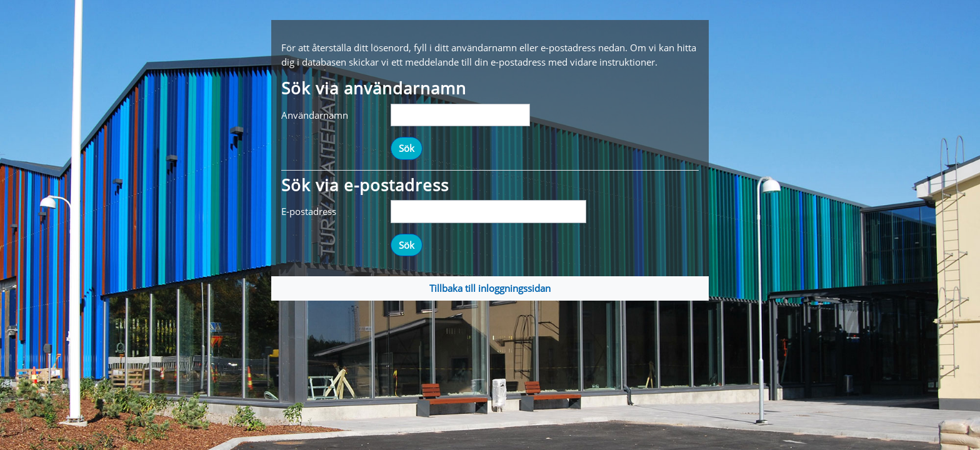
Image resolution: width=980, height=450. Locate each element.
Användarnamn (315, 115)
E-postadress (309, 211)
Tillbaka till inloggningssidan (490, 288)
